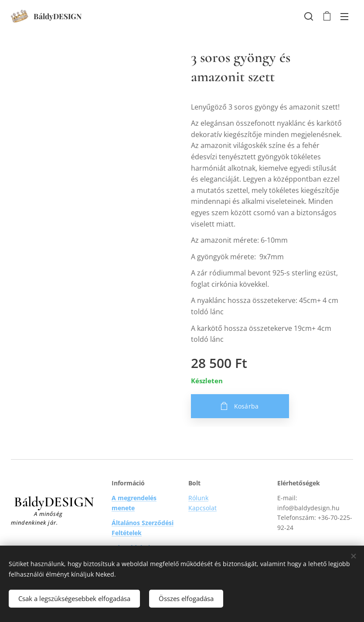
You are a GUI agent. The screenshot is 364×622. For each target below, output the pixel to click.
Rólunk (198, 498)
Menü (344, 17)
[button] (309, 16)
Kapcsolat (202, 508)
